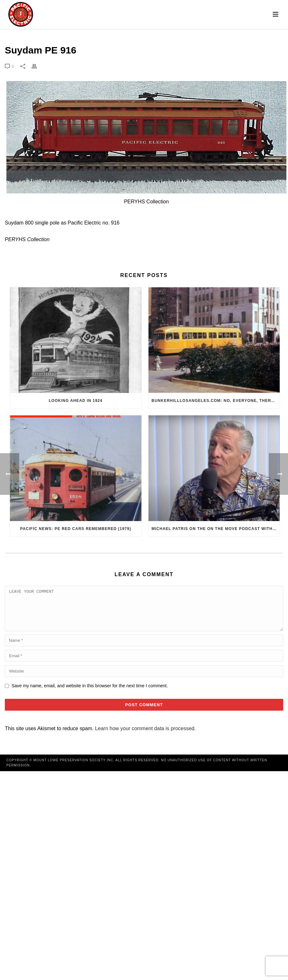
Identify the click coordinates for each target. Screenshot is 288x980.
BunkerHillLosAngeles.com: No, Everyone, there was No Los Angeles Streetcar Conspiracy (216, 401)
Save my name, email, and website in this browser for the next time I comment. (90, 693)
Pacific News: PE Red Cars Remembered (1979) (76, 529)
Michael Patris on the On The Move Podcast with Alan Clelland (216, 529)
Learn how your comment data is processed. (145, 736)
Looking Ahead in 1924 (76, 401)
